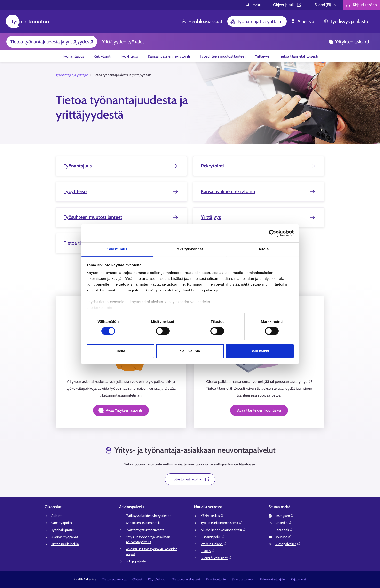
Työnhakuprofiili (63, 530)
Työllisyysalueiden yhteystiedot (148, 516)
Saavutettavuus (243, 579)
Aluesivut (303, 21)
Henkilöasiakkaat (202, 21)
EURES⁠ (208, 551)
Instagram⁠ (285, 516)
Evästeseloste (216, 579)
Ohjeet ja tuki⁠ (288, 5)
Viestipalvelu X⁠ (288, 544)
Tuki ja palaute (136, 561)
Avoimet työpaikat (65, 537)
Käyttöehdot (157, 579)
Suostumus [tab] (117, 249)
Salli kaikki (260, 351)
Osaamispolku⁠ (213, 537)
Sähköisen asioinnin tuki (143, 523)
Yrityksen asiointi (349, 42)
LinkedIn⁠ (283, 523)
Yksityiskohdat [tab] (190, 249)
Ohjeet (137, 579)
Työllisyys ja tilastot (347, 21)
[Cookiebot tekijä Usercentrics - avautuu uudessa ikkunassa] (273, 233)
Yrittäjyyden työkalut (123, 42)
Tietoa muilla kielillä (65, 544)
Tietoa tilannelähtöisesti (298, 56)
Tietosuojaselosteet (186, 579)
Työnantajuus (73, 56)
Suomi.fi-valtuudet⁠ (216, 558)
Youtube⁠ (283, 537)
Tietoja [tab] (263, 249)
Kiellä (120, 351)
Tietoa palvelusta (114, 579)
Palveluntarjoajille (272, 579)
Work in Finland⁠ (214, 544)
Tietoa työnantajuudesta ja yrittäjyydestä (52, 42)
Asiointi (57, 516)
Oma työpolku (62, 523)
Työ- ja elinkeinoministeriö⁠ (221, 523)
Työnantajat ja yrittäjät (257, 21)
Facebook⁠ (284, 530)
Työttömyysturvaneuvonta (145, 530)
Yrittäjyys (262, 56)
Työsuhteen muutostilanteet (223, 56)
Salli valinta (190, 351)
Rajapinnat (298, 579)
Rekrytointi (102, 56)
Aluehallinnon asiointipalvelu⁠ (223, 530)
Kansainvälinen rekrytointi (169, 56)
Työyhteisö (129, 56)
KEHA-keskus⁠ (212, 516)
